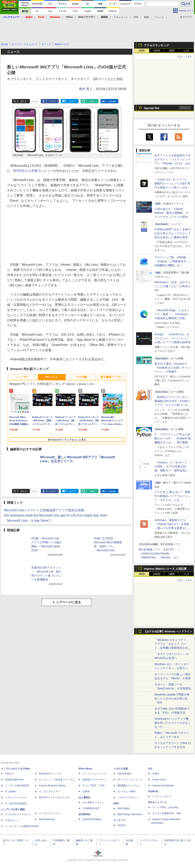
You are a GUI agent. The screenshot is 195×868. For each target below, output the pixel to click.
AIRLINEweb (124, 774)
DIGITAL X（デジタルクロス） (55, 797)
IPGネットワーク (157, 802)
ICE (150, 769)
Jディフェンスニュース (130, 780)
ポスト (24, 101)
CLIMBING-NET (91, 808)
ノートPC (22, 377)
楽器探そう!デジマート (95, 780)
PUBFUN (153, 791)
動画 (146, 17)
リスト (35, 101)
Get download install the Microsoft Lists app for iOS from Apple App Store (56, 515)
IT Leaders (11, 791)
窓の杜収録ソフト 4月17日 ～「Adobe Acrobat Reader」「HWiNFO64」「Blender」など (159, 553)
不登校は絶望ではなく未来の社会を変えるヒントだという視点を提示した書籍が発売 (173, 233)
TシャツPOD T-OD (94, 786)
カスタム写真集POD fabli (167, 813)
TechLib (121, 825)
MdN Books (124, 808)
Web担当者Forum (14, 780)
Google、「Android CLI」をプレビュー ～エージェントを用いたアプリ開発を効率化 (173, 338)
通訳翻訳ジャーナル (128, 786)
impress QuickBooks (163, 786)
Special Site (152, 108)
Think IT (9, 774)
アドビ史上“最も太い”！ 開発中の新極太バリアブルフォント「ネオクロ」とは (173, 496)
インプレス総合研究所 (17, 786)
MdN (116, 803)
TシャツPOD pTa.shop (165, 807)
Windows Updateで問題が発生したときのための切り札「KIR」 (172, 698)
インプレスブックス (50, 813)
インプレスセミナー (50, 791)
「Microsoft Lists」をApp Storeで (28, 521)
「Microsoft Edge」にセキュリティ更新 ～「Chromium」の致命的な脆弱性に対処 (172, 314)
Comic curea (159, 780)
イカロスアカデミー (128, 797)
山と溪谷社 (85, 797)
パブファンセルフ (162, 796)
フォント (159, 17)
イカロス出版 (121, 769)
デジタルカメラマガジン (18, 814)
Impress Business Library (52, 786)
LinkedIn (112, 101)
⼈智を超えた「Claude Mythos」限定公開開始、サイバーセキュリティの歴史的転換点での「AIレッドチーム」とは (173, 217)
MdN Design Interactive (130, 814)
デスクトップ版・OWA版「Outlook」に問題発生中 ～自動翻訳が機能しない (172, 261)
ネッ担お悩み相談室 (16, 803)
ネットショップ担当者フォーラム (57, 780)
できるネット (12, 820)
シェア (52, 101)
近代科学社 (85, 814)
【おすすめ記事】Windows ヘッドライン (168, 632)
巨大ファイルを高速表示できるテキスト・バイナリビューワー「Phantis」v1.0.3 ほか (173, 159)
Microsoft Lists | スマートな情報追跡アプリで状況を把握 (44, 510)
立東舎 (86, 791)
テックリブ (119, 820)
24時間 (156, 51)
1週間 (172, 51)
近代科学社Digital (92, 819)
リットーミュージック (95, 774)
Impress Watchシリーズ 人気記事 (165, 569)
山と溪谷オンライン (93, 802)
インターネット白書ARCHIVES (22, 826)
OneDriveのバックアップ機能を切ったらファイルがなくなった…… (173, 723)
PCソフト (52, 377)
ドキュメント (121, 17)
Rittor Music (85, 769)
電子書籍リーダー (111, 377)
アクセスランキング (156, 45)
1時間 (142, 51)
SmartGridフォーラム (50, 774)
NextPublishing (47, 819)
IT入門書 (82, 377)
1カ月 (187, 51)
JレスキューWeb (126, 791)
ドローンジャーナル (16, 797)
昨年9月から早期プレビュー (33, 171)
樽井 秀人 (86, 89)
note (92, 101)
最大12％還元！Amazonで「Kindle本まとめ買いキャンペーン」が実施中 (172, 368)
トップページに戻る (67, 602)
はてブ (72, 101)
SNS (136, 17)
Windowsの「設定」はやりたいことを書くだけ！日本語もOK (173, 286)
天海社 (156, 774)
